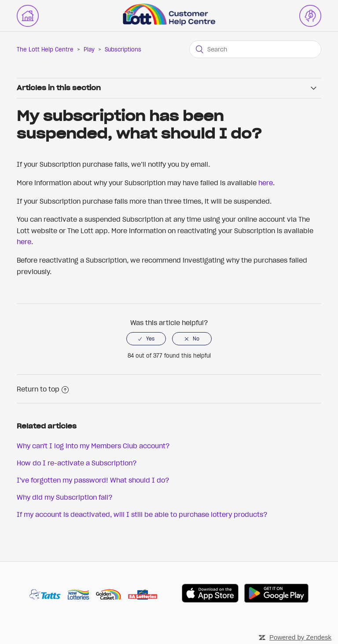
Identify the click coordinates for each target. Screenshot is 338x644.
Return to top (43, 389)
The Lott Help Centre (45, 49)
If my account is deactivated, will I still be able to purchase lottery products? (142, 514)
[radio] (146, 339)
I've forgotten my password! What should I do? (93, 480)
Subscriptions (123, 49)
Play (89, 49)
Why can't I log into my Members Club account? (93, 446)
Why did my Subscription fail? (65, 497)
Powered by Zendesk (300, 637)
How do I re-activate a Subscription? (77, 463)
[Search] (255, 49)
